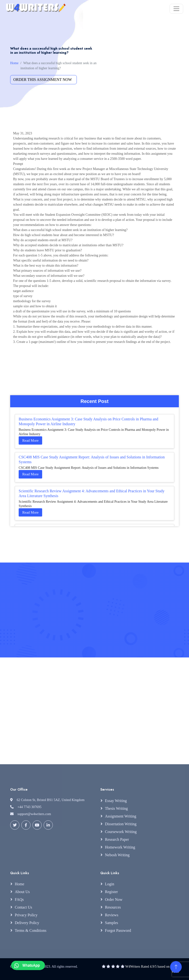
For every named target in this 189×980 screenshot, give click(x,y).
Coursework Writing (121, 832)
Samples (111, 923)
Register (111, 892)
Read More (30, 440)
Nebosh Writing (117, 855)
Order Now (114, 899)
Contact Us (24, 907)
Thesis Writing (116, 808)
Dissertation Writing (121, 824)
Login (110, 884)
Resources (113, 907)
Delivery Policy (27, 923)
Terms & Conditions (31, 930)
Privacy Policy (26, 915)
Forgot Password (118, 930)
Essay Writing (116, 801)
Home (14, 63)
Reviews (112, 915)
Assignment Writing (121, 816)
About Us (22, 892)
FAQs (19, 899)
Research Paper (117, 839)
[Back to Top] (176, 967)
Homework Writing (120, 847)
